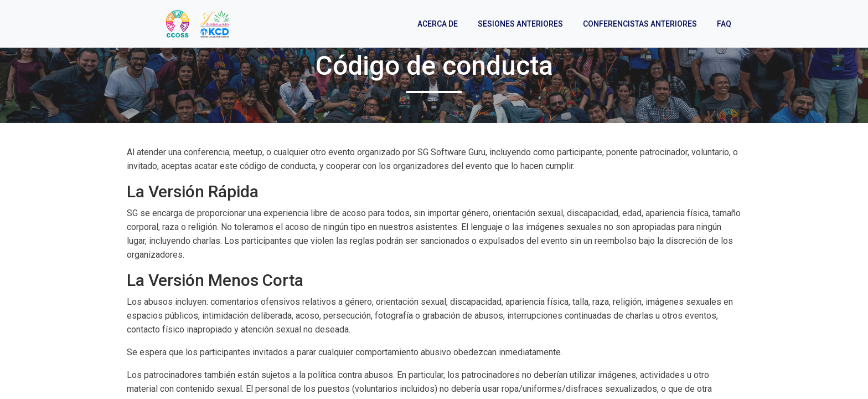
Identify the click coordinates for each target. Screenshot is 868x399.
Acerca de (438, 24)
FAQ (724, 24)
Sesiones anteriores (520, 24)
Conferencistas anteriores (640, 24)
